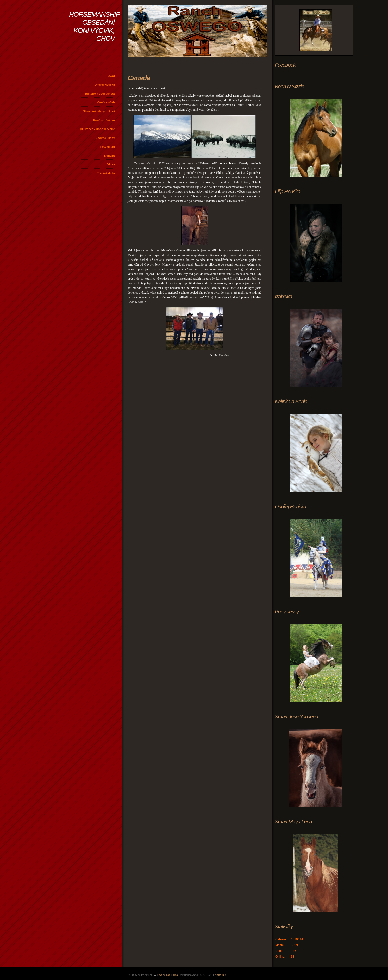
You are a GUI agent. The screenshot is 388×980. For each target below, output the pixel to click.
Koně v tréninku (104, 120)
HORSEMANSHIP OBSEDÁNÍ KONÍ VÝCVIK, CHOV (94, 26)
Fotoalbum (108, 147)
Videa (111, 164)
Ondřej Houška (105, 85)
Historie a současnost (100, 94)
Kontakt (109, 156)
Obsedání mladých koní (99, 111)
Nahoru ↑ (220, 975)
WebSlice (164, 975)
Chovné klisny (105, 138)
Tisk (175, 975)
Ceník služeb (106, 102)
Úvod (111, 76)
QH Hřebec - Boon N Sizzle (97, 129)
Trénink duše (106, 173)
